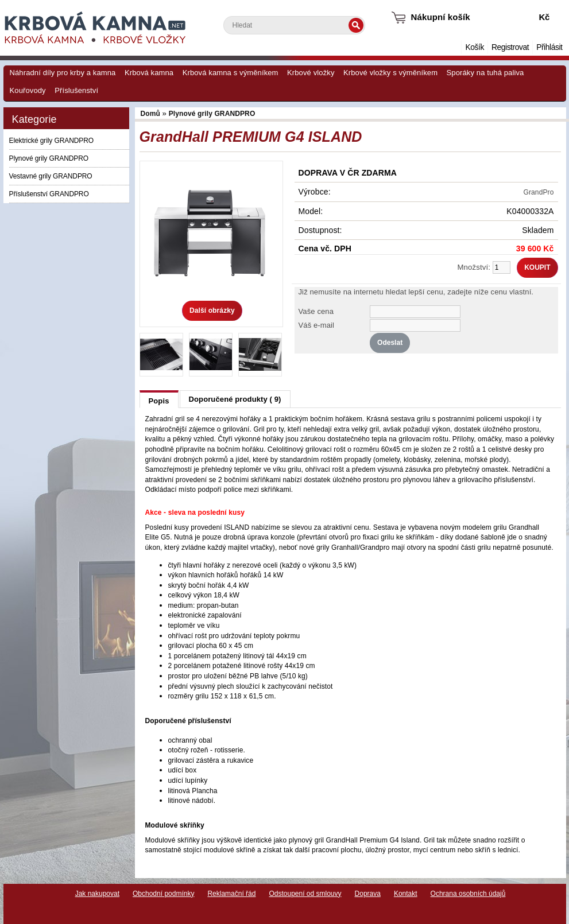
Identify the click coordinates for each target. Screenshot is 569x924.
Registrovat (510, 47)
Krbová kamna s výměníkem (231, 73)
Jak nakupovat (97, 894)
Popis (159, 401)
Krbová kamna (149, 73)
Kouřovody (28, 90)
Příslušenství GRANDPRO (49, 194)
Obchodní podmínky (163, 894)
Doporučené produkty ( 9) (235, 399)
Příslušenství (76, 90)
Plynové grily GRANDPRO (49, 158)
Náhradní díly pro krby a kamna (63, 73)
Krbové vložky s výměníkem (390, 73)
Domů (453, 47)
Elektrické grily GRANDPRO (52, 141)
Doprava (368, 894)
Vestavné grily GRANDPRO (51, 176)
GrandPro (539, 192)
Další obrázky (212, 310)
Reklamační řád (231, 894)
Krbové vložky (311, 73)
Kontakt (406, 894)
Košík (474, 47)
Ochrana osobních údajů (468, 894)
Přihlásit (549, 47)
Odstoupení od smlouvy (305, 894)
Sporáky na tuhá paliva (485, 73)
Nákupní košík (441, 17)
